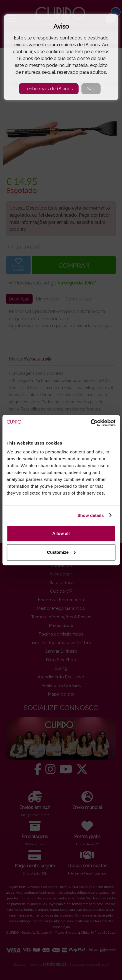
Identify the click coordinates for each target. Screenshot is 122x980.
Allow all (61, 533)
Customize (61, 552)
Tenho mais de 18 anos (49, 89)
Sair (91, 89)
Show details (91, 515)
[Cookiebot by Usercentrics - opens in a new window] (90, 423)
